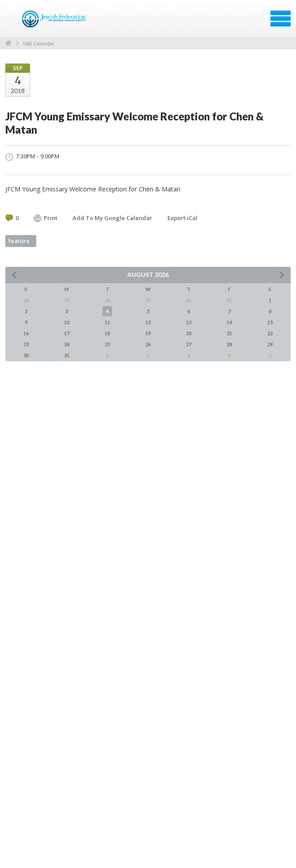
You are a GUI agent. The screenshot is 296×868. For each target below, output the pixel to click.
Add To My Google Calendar (112, 218)
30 (26, 355)
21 (229, 333)
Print (46, 218)
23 (26, 344)
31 (67, 355)
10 (67, 322)
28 (229, 344)
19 (148, 333)
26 (148, 344)
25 (107, 344)
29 (270, 344)
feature (19, 241)
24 (67, 344)
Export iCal (182, 218)
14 (229, 322)
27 (189, 344)
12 (148, 322)
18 (107, 333)
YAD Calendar (39, 43)
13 (189, 322)
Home (8, 43)
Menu (281, 19)
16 (26, 333)
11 (107, 322)
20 (189, 333)
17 (67, 333)
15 (270, 322)
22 (270, 333)
